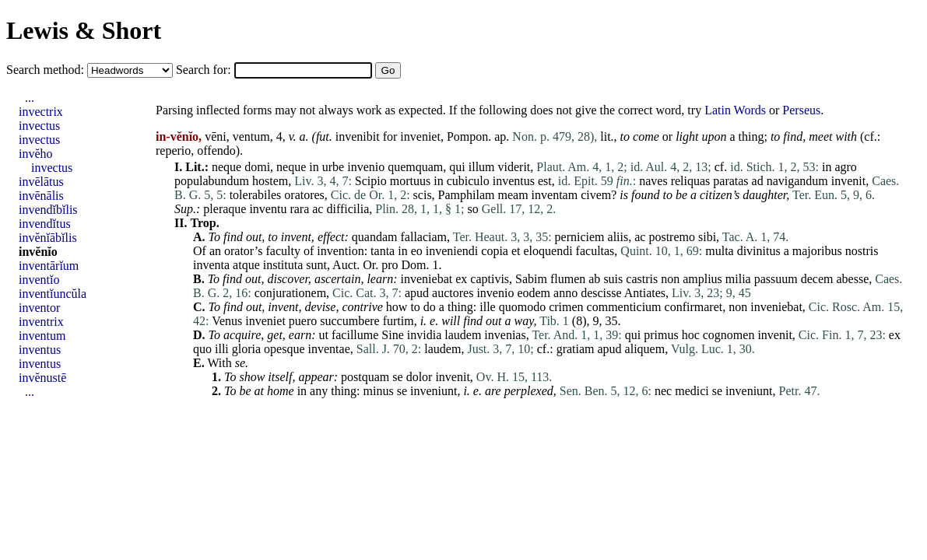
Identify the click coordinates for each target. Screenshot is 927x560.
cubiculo (468, 181)
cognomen (729, 335)
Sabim (531, 279)
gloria (246, 349)
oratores (304, 195)
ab (594, 279)
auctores (453, 293)
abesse (852, 279)
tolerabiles (256, 195)
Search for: (205, 70)
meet (820, 136)
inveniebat (427, 279)
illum (482, 167)
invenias (505, 335)
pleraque (225, 209)
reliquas (691, 181)
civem (596, 195)
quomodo (522, 307)
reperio (173, 150)
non (670, 279)
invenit (848, 181)
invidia (424, 335)
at (259, 391)
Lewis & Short (84, 30)
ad (758, 181)
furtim (399, 321)
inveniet (420, 136)
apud (417, 293)
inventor (39, 308)
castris (642, 279)
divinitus (759, 251)
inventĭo (39, 280)
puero (303, 321)
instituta (283, 265)
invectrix (41, 112)
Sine (392, 335)
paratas (730, 181)
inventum (42, 336)
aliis (618, 237)
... (30, 98)
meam (513, 195)
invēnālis (41, 196)
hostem (270, 181)
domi (257, 167)
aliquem (645, 349)
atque (246, 265)
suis (613, 279)
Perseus (801, 110)
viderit (514, 167)
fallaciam (424, 237)
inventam (555, 195)
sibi (707, 237)
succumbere (349, 321)
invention (340, 251)
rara (299, 209)
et (516, 251)
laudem (463, 335)
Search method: (47, 70)
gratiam (576, 349)
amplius (702, 279)
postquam (365, 377)
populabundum (212, 181)
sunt (316, 265)
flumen (568, 279)
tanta (383, 251)
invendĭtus (45, 224)
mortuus (410, 181)
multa (719, 251)
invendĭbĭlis (48, 210)
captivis (490, 279)
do (430, 307)
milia (738, 279)
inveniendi (452, 251)
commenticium (624, 307)
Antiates (645, 293)
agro (845, 167)
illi (222, 349)
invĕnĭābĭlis (48, 238)
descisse (601, 293)
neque (226, 167)
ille (487, 307)
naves (653, 181)
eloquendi (548, 251)
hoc (691, 335)
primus (661, 335)
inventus (514, 181)
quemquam (415, 167)
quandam (375, 237)
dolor (420, 377)
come (646, 136)
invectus (39, 126)
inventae (329, 349)
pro (390, 265)
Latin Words (735, 110)
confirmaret (694, 307)
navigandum (797, 181)
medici (692, 391)
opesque (284, 349)
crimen (566, 307)
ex (461, 279)
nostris (862, 251)
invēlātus (41, 182)
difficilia (348, 209)
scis (423, 195)
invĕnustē (42, 378)
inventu (268, 209)
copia (495, 251)
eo (417, 251)
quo (202, 349)
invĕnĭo (38, 252)
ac (318, 209)
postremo (672, 237)
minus (379, 391)
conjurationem (290, 293)
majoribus (817, 251)
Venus (227, 321)
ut (323, 335)
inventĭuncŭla (53, 294)
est (545, 181)
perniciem (580, 237)
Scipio (371, 181)
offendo (216, 150)
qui (457, 167)
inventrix (41, 322)
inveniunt (434, 391)
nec (663, 391)
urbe (333, 167)
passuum (776, 279)
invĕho (36, 154)
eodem (534, 293)
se (240, 363)
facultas (595, 251)
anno (565, 293)
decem (817, 279)
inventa (211, 265)
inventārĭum (49, 266)
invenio (366, 167)
